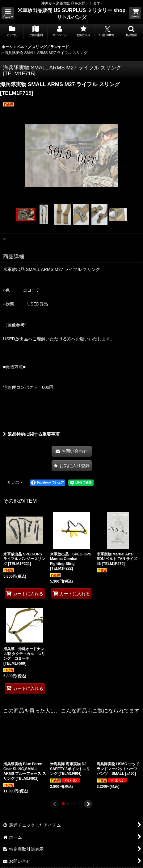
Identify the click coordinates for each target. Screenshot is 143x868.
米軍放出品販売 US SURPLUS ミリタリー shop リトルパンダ (71, 14)
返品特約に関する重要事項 (31, 434)
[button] (8, 13)
